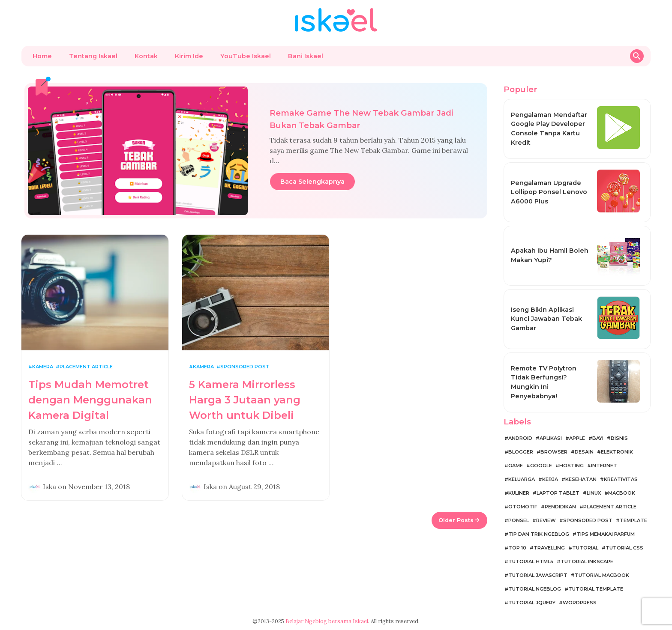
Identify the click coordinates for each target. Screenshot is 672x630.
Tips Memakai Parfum (606, 534)
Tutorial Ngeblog (535, 589)
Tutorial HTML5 (531, 561)
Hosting (571, 466)
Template (633, 520)
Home (42, 56)
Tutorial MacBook (602, 575)
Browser (554, 452)
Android (520, 438)
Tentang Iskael (93, 56)
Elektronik (617, 452)
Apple (577, 438)
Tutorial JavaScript (538, 575)
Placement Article (86, 367)
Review (546, 520)
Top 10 (517, 548)
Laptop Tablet (558, 493)
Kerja (550, 479)
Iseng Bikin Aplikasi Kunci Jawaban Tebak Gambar (546, 319)
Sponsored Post (245, 367)
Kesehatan (581, 479)
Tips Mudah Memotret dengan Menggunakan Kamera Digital (90, 400)
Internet (604, 466)
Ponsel (519, 520)
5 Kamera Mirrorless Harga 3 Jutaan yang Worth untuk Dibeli (245, 400)
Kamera (43, 367)
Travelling (549, 548)
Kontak (146, 56)
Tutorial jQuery (532, 603)
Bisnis (619, 438)
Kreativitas (621, 479)
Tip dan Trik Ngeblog (539, 534)
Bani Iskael (306, 56)
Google (541, 466)
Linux (594, 493)
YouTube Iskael (246, 56)
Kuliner (519, 493)
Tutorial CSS (624, 548)
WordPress (580, 603)
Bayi (598, 438)
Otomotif (523, 507)
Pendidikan (560, 507)
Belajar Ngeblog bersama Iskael (327, 621)
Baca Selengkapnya (312, 182)
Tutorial (585, 548)
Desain (584, 452)
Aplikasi (551, 438)
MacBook (622, 493)
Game (516, 466)
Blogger (521, 452)
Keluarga (522, 479)
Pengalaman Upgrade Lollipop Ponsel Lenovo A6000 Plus (549, 192)
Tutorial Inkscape (587, 561)
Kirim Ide (189, 56)
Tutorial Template (596, 589)
